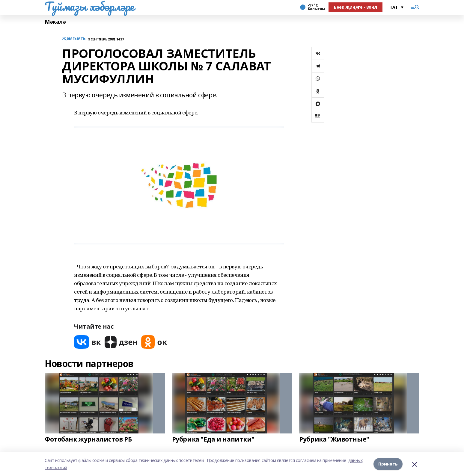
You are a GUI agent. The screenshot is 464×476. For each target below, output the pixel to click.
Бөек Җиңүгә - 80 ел (355, 7)
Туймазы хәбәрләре (89, 6)
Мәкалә (55, 22)
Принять (388, 464)
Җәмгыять (74, 38)
